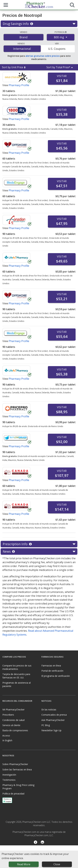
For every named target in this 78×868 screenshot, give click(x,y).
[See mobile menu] (5, 5)
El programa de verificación (56, 676)
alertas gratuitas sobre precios (43, 56)
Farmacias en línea (51, 666)
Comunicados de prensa (54, 715)
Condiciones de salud (13, 720)
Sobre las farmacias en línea (17, 769)
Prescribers (8, 715)
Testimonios (9, 780)
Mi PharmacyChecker (13, 710)
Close (57, 864)
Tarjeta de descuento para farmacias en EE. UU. (16, 676)
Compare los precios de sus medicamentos (17, 667)
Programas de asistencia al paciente (17, 684)
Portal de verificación (52, 671)
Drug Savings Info (39, 24)
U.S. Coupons (57, 49)
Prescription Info (39, 544)
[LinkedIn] (42, 842)
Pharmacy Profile (19, 85)
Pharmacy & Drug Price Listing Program (18, 787)
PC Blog (46, 725)
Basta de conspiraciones (15, 730)
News (39, 552)
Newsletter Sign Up (51, 730)
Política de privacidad (13, 794)
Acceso (6, 736)
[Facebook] (36, 842)
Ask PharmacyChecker (53, 720)
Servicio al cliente (11, 725)
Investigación (9, 775)
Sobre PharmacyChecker (15, 764)
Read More (24, 864)
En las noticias (49, 710)
